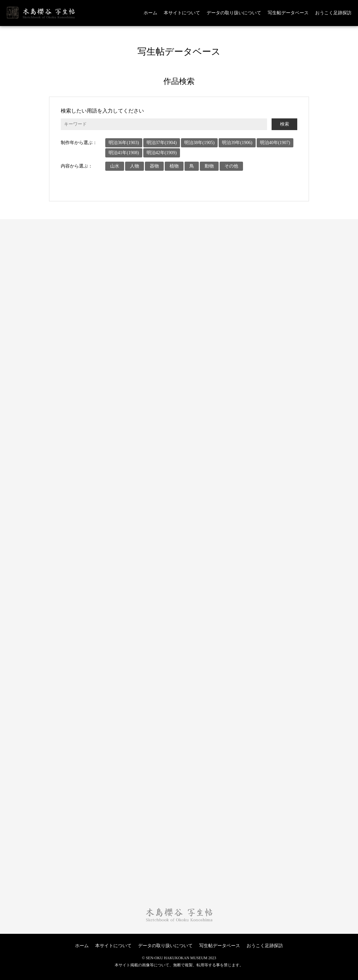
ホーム (150, 13)
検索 (285, 124)
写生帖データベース (288, 13)
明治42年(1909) (162, 153)
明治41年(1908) (124, 153)
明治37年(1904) (162, 143)
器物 (154, 166)
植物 (174, 166)
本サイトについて (182, 13)
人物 (134, 166)
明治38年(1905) (199, 143)
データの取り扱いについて (234, 13)
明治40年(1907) (275, 143)
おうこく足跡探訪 (333, 13)
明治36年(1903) (124, 143)
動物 (209, 166)
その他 (231, 166)
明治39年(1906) (237, 143)
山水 (115, 166)
